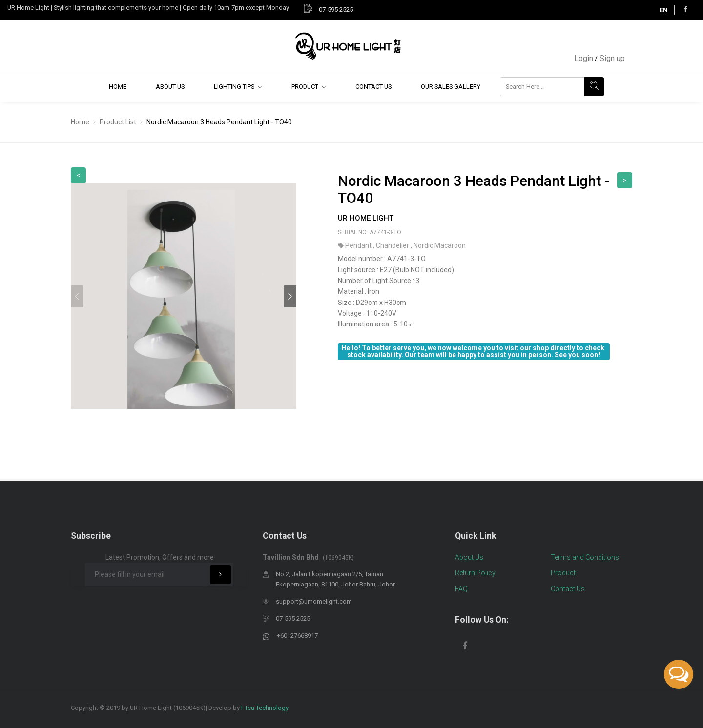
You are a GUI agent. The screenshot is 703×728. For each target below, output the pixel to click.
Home (118, 87)
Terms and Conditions (585, 557)
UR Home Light (366, 218)
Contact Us (373, 87)
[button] (290, 296)
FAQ (461, 589)
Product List (118, 122)
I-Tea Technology (265, 708)
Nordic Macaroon (440, 245)
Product (305, 87)
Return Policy (475, 573)
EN (664, 10)
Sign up (612, 58)
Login (584, 58)
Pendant (359, 245)
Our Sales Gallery (451, 87)
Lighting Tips (234, 87)
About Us (170, 87)
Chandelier (393, 245)
